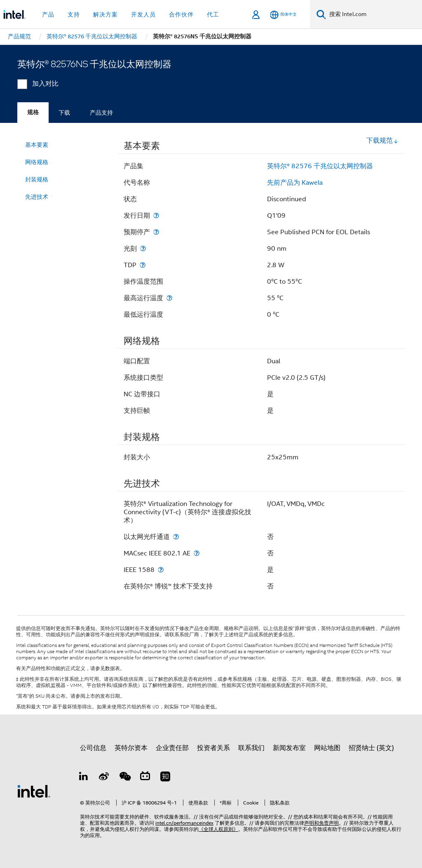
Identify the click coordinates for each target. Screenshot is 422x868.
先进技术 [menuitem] (37, 197)
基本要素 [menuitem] (37, 145)
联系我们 (251, 748)
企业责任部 (172, 748)
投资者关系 (213, 748)
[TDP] (143, 265)
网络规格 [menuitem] (37, 162)
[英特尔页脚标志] (34, 791)
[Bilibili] (145, 778)
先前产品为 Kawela (295, 183)
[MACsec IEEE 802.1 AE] (197, 553)
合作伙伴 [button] (181, 14)
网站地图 (327, 748)
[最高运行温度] (169, 298)
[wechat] (124, 778)
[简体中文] (283, 15)
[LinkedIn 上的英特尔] (84, 778)
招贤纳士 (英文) (371, 748)
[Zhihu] (165, 778)
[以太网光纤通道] (176, 537)
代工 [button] (213, 14)
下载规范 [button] (382, 141)
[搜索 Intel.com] (374, 14)
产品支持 (101, 113)
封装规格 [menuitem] (37, 179)
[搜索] (321, 14)
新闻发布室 (289, 748)
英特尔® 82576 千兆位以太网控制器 (320, 166)
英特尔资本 (131, 748)
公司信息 (93, 748)
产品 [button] (48, 14)
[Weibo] (104, 778)
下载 (64, 113)
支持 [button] (74, 14)
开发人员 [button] (143, 14)
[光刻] (143, 248)
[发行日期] (156, 215)
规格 (33, 112)
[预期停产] (156, 232)
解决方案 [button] (105, 14)
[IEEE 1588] (161, 570)
